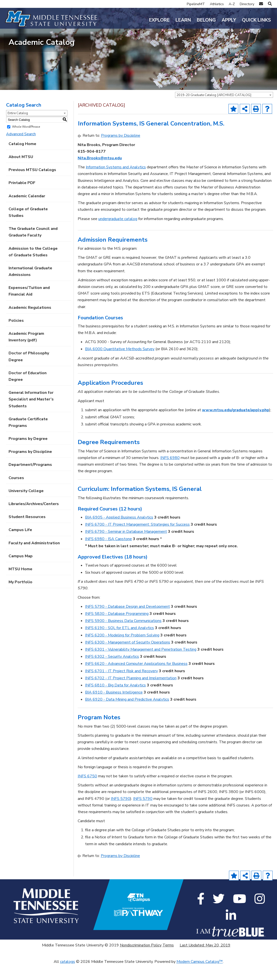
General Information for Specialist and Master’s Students (31, 414)
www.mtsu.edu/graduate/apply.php (236, 425)
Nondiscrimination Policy (141, 960)
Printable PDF (22, 198)
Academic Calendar (27, 211)
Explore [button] (159, 20)
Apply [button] (229, 20)
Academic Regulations (30, 322)
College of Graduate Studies (28, 227)
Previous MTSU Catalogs (32, 185)
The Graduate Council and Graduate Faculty (33, 247)
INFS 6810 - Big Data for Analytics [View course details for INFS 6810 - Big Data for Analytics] (115, 700)
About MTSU (21, 172)
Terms (168, 960)
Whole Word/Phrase (26, 142)
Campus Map (21, 571)
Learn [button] (183, 20)
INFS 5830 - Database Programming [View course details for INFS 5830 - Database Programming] (117, 628)
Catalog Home (22, 159)
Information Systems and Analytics (116, 182)
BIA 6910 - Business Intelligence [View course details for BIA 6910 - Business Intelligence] (114, 707)
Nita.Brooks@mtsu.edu (100, 173)
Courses (16, 493)
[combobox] (224, 110)
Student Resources (27, 532)
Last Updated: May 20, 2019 (205, 960)
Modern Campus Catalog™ (200, 976)
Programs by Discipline (30, 467)
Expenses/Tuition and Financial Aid (29, 306)
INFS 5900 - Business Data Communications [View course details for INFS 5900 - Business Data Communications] (123, 635)
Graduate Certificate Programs (28, 437)
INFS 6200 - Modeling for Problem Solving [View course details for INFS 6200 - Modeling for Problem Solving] (122, 650)
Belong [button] (206, 20)
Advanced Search (21, 149)
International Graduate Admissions (30, 286)
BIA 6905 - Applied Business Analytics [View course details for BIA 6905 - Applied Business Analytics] (119, 532)
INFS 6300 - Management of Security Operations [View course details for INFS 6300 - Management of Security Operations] (128, 657)
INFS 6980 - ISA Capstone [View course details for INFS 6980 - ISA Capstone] (108, 554)
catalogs (68, 976)
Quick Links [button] (256, 20)
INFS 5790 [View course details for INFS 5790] (120, 813)
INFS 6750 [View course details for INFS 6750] (87, 791)
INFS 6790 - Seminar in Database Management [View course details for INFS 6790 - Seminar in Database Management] (126, 546)
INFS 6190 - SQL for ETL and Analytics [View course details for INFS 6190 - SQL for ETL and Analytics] (120, 643)
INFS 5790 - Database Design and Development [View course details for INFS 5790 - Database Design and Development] (127, 621)
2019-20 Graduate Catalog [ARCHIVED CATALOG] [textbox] (214, 110)
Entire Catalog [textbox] (18, 128)
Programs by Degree (28, 453)
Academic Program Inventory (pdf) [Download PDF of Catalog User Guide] (26, 352)
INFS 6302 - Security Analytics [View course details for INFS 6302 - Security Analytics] (112, 671)
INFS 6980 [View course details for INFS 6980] (170, 472)
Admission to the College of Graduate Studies (33, 267)
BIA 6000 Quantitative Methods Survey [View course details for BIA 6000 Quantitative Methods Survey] (120, 364)
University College (26, 506)
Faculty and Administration (34, 558)
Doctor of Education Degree (28, 391)
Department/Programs (30, 480)
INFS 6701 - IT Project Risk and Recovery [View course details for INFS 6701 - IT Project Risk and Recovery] (121, 686)
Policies (16, 335)
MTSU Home (20, 584)
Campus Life (20, 545)
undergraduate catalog (118, 234)
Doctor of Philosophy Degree (29, 371)
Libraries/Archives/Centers (34, 519)
